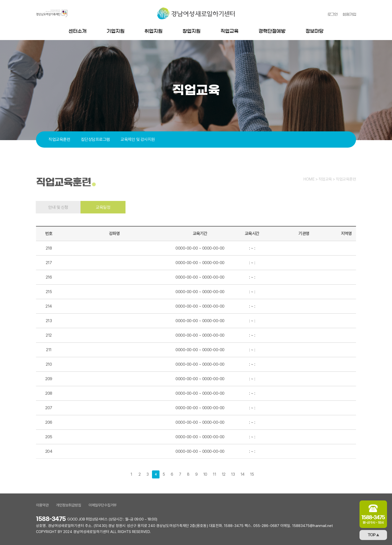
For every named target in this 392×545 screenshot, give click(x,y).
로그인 (333, 14)
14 (242, 474)
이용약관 (42, 505)
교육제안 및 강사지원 (138, 139)
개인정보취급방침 (68, 505)
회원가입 (349, 14)
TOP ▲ (373, 535)
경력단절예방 (272, 31)
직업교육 (229, 31)
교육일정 (103, 216)
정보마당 (314, 31)
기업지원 (115, 31)
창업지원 (191, 31)
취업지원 (153, 31)
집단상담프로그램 (95, 139)
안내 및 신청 (58, 216)
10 (205, 474)
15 (252, 474)
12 (224, 474)
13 (233, 474)
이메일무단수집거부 (103, 505)
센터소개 (77, 31)
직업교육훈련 (59, 139)
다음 (261, 474)
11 (214, 474)
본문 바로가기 (0, 0)
